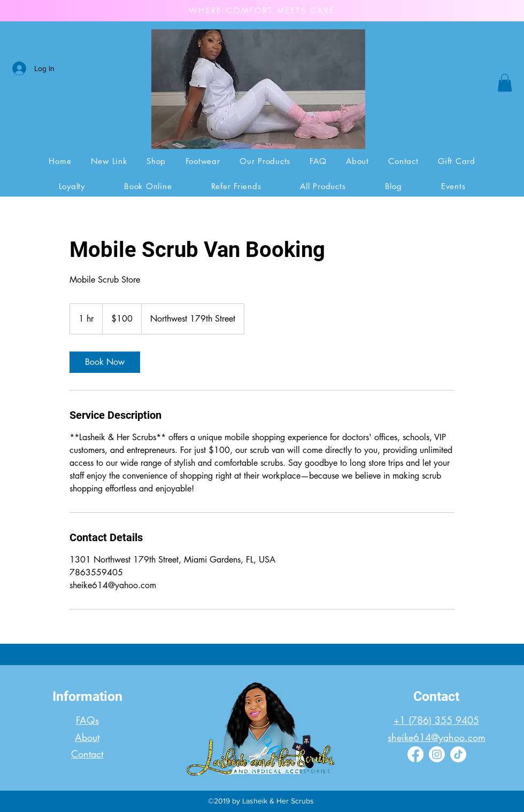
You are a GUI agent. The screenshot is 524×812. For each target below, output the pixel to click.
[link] (105, 362)
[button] (505, 83)
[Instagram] (437, 754)
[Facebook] (415, 754)
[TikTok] (458, 754)
